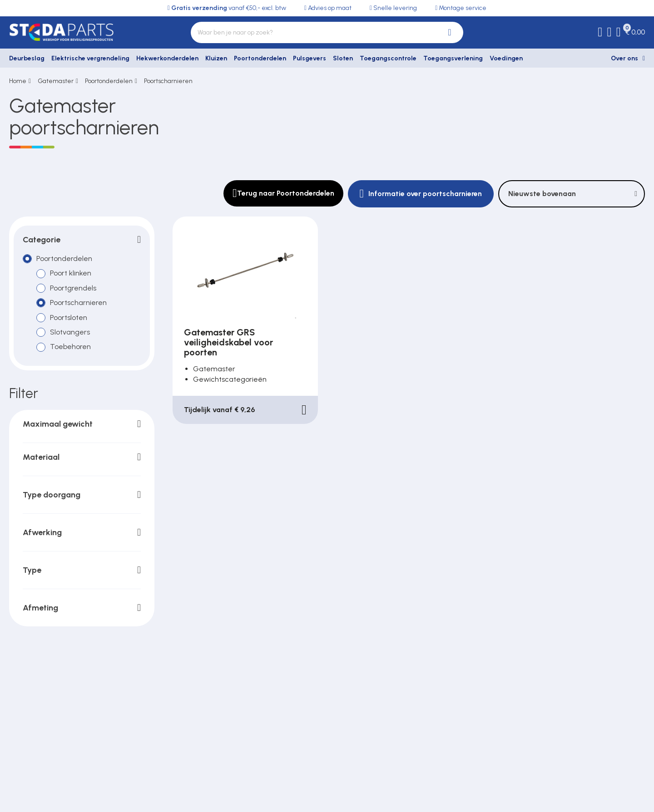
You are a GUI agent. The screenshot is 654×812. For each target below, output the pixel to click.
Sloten (343, 58)
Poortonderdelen (260, 58)
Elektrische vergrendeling (90, 58)
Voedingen (506, 58)
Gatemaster (56, 81)
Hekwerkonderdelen (167, 58)
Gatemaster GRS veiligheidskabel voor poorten (228, 342)
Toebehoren (70, 347)
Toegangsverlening (453, 58)
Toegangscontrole (388, 58)
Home (18, 81)
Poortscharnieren (168, 81)
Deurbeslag (27, 58)
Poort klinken (71, 273)
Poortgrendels (73, 288)
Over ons (624, 58)
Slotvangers (70, 332)
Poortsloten (69, 317)
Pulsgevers (310, 58)
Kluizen (216, 58)
